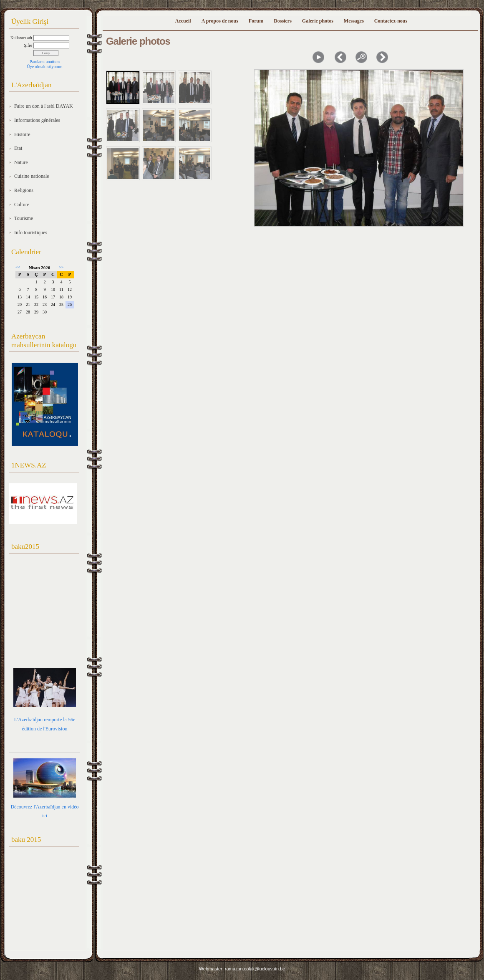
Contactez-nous (391, 21)
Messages (354, 21)
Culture (22, 205)
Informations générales (37, 120)
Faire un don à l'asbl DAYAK (44, 106)
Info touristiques (31, 232)
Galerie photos (318, 21)
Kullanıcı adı (21, 38)
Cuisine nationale (32, 176)
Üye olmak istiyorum (45, 67)
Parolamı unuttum (45, 62)
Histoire (22, 134)
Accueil (183, 21)
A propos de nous (220, 21)
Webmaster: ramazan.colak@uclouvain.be (242, 969)
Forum (256, 21)
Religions (24, 190)
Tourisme (24, 218)
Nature (21, 162)
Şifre (28, 45)
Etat (18, 148)
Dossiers (283, 21)
